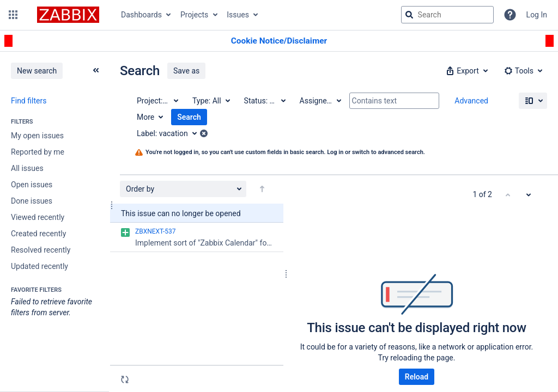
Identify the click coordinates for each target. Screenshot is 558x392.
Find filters (29, 101)
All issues (27, 168)
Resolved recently (41, 250)
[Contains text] (394, 101)
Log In (537, 15)
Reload (417, 377)
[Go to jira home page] (68, 15)
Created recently (38, 234)
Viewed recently (38, 217)
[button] (13, 15)
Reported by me (38, 152)
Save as (186, 71)
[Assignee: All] (320, 101)
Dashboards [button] (141, 15)
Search (189, 117)
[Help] (510, 15)
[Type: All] (211, 101)
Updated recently (40, 266)
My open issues (37, 136)
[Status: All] (264, 101)
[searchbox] (447, 15)
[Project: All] (157, 101)
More (145, 117)
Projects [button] (194, 15)
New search (37, 71)
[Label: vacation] (171, 133)
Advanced (471, 101)
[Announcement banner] (279, 41)
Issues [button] (238, 15)
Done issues (32, 201)
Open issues (32, 185)
